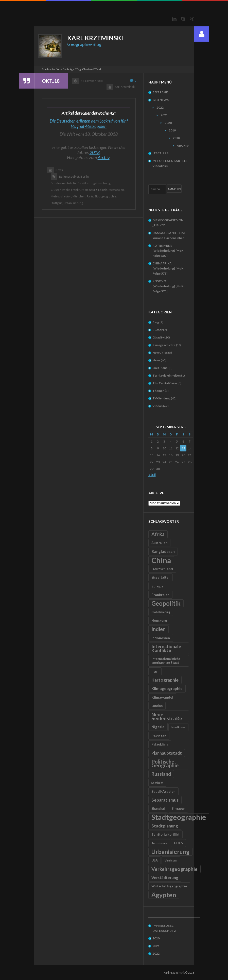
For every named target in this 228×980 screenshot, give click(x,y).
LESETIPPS (160, 153)
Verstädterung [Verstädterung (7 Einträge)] (165, 877)
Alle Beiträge (66, 69)
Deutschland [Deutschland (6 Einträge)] (162, 569)
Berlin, (85, 176)
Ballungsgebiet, (69, 176)
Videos (157, 406)
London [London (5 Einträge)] (157, 706)
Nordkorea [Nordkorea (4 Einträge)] (178, 727)
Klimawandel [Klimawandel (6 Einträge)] (162, 697)
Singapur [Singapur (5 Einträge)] (178, 809)
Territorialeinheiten (166, 375)
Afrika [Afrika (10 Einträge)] (158, 534)
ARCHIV (183, 146)
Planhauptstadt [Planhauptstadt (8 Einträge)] (167, 753)
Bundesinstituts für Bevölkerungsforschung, (81, 183)
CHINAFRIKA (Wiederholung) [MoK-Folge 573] (169, 268)
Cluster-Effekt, (60, 190)
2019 (172, 130)
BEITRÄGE (160, 92)
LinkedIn (174, 19)
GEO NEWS (161, 100)
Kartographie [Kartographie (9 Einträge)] (165, 680)
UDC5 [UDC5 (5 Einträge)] (178, 843)
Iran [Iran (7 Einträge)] (155, 671)
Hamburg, (91, 190)
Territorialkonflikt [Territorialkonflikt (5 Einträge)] (165, 834)
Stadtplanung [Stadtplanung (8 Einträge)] (165, 826)
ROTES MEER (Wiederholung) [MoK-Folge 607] (169, 251)
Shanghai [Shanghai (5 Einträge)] (158, 809)
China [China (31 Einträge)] (161, 560)
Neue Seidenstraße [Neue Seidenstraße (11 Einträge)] (167, 716)
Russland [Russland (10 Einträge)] (161, 774)
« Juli (152, 475)
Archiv (104, 157)
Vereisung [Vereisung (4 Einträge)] (171, 860)
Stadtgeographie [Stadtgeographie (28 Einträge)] (179, 817)
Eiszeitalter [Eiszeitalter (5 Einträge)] (161, 577)
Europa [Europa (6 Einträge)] (157, 586)
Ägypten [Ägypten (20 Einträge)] (164, 895)
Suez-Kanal (160, 368)
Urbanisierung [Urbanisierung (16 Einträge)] (170, 852)
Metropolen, (117, 190)
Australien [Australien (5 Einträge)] (159, 543)
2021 (164, 115)
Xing (192, 19)
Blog (156, 322)
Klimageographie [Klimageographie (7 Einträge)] (167, 688)
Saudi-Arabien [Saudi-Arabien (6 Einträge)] (163, 791)
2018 (95, 152)
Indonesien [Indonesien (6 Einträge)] (161, 638)
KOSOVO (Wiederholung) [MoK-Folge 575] (169, 286)
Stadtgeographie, (106, 196)
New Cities (160, 353)
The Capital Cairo (165, 383)
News (59, 170)
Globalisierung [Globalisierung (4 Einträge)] (161, 612)
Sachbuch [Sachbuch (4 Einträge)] (157, 783)
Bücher (157, 330)
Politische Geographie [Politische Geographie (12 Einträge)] (165, 763)
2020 (168, 123)
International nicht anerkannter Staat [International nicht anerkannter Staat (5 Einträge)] (166, 661)
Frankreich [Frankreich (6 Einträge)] (160, 595)
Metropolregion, (61, 196)
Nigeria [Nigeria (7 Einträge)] (158, 727)
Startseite (48, 69)
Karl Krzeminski (125, 87)
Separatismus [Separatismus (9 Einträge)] (165, 800)
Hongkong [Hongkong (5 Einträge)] (159, 621)
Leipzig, (103, 190)
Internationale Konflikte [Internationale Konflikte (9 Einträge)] (166, 648)
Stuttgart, (57, 203)
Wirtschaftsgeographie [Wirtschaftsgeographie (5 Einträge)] (169, 886)
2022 (160, 107)
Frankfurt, (78, 190)
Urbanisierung (73, 203)
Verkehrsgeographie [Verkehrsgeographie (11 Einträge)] (174, 869)
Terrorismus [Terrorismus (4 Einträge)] (159, 843)
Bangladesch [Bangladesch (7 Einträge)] (163, 551)
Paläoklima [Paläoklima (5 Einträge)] (160, 744)
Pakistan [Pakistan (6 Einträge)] (159, 736)
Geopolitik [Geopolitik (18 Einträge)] (166, 603)
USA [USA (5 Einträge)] (155, 860)
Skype (183, 19)
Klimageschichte (164, 345)
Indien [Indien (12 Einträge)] (159, 629)
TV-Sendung (161, 398)
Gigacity (158, 337)
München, (79, 196)
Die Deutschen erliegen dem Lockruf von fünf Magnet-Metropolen (89, 124)
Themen (158, 391)
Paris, (90, 196)
